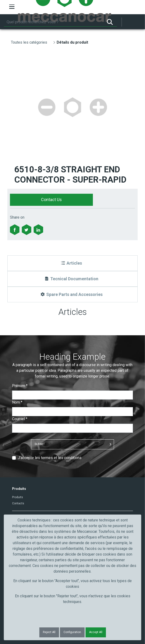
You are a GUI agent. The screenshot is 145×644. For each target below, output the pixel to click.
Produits (18, 497)
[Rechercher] (53, 22)
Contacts (18, 503)
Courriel (20, 419)
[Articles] (73, 263)
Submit (40, 444)
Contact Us (51, 200)
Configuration (72, 632)
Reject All (49, 632)
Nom (17, 402)
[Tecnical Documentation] (73, 279)
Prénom (20, 386)
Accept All (96, 632)
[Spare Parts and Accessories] (73, 294)
